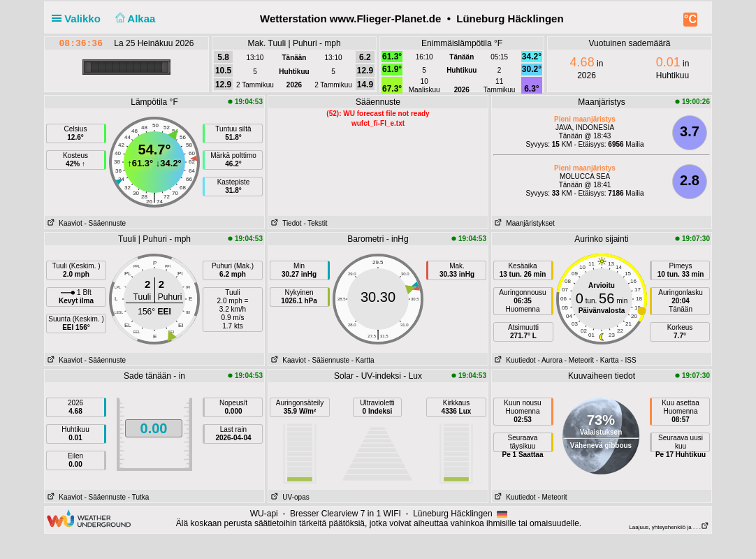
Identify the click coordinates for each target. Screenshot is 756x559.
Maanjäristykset (523, 223)
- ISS (628, 360)
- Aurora (550, 360)
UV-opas (289, 497)
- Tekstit (315, 223)
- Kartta (363, 360)
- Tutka (139, 497)
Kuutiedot (514, 360)
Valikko (79, 19)
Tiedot (285, 223)
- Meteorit (579, 360)
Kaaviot (64, 223)
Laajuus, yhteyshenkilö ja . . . (669, 527)
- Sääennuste (105, 223)
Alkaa (134, 19)
